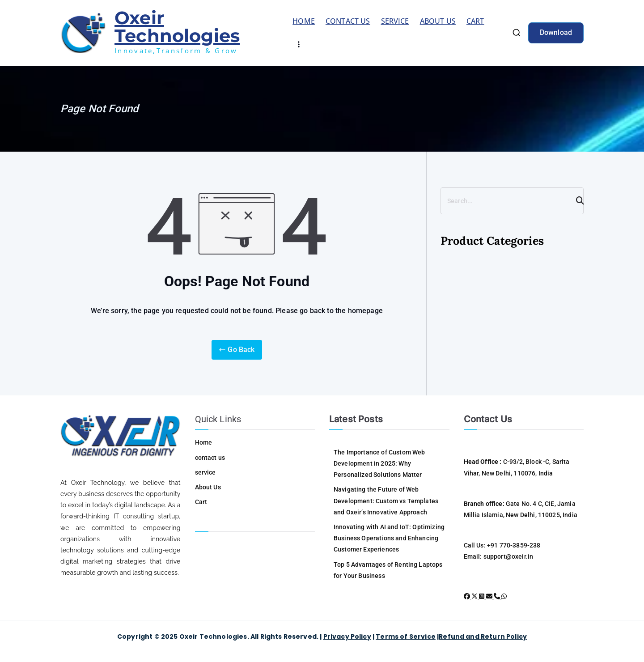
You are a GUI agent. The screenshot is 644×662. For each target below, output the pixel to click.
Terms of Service (406, 637)
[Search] (576, 201)
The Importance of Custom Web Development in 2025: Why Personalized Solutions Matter (379, 463)
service (395, 21)
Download (556, 32)
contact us (348, 21)
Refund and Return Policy (483, 637)
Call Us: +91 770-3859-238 (502, 545)
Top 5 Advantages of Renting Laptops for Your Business (388, 570)
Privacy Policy (347, 637)
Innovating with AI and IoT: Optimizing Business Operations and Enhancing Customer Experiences (389, 538)
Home (304, 21)
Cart (475, 21)
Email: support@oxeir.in (499, 556)
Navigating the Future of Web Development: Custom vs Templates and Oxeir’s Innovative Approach (386, 501)
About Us (438, 21)
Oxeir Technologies (177, 27)
